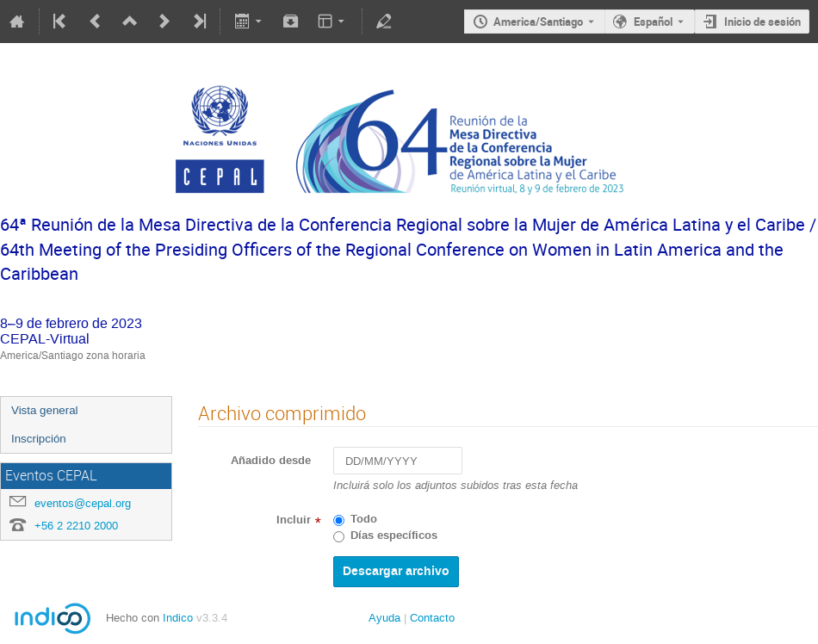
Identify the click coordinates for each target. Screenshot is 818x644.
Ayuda (384, 618)
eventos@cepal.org (83, 503)
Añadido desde (271, 461)
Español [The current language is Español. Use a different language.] (653, 22)
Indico (178, 618)
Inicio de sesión (762, 22)
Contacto (432, 618)
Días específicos (394, 536)
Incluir (294, 520)
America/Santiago (538, 22)
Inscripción (39, 439)
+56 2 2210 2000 (76, 526)
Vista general (45, 410)
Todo (364, 519)
